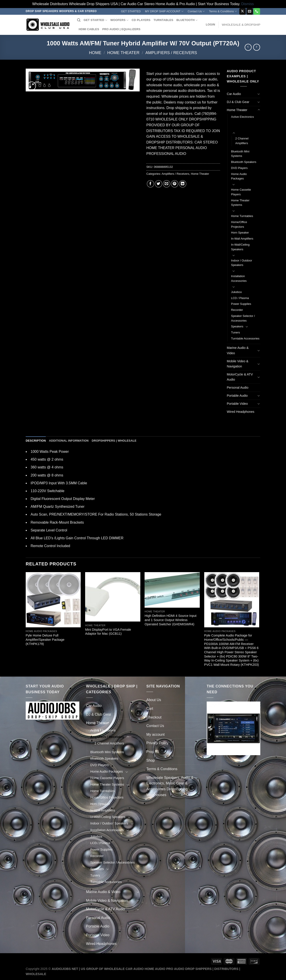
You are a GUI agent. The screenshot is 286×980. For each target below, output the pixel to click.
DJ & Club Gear (238, 102)
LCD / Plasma (240, 298)
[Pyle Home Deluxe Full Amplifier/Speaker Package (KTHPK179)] (53, 600)
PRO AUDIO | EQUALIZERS (121, 29)
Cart (150, 709)
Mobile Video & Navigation (238, 364)
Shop (150, 760)
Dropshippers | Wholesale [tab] (114, 441)
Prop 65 (153, 752)
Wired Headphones (241, 412)
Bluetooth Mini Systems (240, 154)
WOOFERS (119, 20)
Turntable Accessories (245, 338)
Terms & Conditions (223, 11)
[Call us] (257, 11)
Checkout (154, 717)
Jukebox (236, 292)
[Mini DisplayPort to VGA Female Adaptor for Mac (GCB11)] (113, 597)
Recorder (237, 310)
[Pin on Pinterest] (175, 184)
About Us (154, 700)
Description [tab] (36, 441)
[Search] (79, 20)
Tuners (236, 332)
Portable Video (237, 404)
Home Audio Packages (239, 176)
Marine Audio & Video (238, 350)
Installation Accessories (239, 278)
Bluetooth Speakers (244, 162)
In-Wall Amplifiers (242, 239)
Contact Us (196, 11)
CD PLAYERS (141, 20)
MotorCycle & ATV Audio (240, 377)
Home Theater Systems (240, 203)
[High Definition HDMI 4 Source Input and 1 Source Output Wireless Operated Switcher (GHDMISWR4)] (172, 590)
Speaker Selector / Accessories (243, 318)
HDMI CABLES (89, 29)
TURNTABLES (163, 20)
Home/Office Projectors (239, 224)
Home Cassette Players (241, 192)
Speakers (237, 326)
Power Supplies (241, 304)
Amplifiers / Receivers (171, 53)
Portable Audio (237, 396)
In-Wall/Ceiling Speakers (240, 247)
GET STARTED (131, 11)
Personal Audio (238, 388)
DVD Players (239, 168)
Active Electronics (242, 117)
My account (156, 734)
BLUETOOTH (187, 20)
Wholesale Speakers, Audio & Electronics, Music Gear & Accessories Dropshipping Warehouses (170, 786)
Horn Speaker (240, 233)
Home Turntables (242, 216)
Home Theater (123, 53)
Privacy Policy (158, 743)
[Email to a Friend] (167, 184)
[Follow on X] (243, 11)
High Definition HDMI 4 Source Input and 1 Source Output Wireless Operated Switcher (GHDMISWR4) (170, 620)
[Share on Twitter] (159, 184)
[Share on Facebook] (150, 184)
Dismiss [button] (248, 4)
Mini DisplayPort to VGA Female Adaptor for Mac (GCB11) (108, 632)
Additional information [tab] (69, 441)
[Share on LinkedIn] (183, 184)
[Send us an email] (250, 11)
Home (95, 53)
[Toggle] (259, 94)
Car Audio (234, 94)
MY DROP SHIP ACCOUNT (164, 11)
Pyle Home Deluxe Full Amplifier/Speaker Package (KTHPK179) (45, 640)
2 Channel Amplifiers (242, 141)
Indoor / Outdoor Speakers (242, 263)
